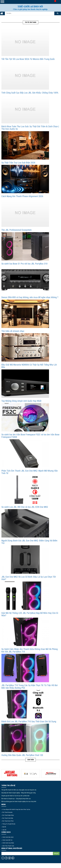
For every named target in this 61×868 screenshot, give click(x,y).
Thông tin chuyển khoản (9, 824)
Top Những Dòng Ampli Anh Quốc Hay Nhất (21, 401)
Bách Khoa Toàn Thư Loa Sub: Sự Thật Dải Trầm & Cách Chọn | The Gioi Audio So (30, 128)
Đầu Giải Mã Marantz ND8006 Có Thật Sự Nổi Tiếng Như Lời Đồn (29, 366)
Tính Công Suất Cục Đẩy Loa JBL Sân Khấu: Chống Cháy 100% (30, 93)
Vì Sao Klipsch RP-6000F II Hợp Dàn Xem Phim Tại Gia (16, 809)
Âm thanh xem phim (8, 821)
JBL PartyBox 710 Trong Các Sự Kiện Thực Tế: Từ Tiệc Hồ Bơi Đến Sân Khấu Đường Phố (30, 687)
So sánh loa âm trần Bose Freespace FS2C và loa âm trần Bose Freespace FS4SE (30, 436)
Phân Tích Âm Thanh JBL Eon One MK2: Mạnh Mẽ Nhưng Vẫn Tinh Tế (30, 472)
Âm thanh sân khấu (8, 818)
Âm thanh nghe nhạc (8, 815)
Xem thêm (31, 760)
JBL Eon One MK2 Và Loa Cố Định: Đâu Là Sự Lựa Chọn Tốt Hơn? (29, 578)
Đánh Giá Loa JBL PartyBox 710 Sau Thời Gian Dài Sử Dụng (29, 722)
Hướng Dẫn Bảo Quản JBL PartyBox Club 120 (22, 755)
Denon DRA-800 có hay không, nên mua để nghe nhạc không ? (30, 297)
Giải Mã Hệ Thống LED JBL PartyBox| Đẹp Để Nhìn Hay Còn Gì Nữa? (30, 614)
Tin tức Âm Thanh (31, 22)
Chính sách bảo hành (8, 837)
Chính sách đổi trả (7, 840)
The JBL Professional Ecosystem (17, 230)
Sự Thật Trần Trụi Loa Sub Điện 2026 (18, 163)
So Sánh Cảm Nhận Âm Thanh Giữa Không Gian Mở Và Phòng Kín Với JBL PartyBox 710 (30, 650)
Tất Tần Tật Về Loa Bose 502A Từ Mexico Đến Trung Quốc (28, 59)
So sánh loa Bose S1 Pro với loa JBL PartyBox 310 (24, 264)
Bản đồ (4, 827)
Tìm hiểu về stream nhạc (13, 331)
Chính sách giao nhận (8, 843)
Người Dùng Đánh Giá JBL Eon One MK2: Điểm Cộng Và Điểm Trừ (29, 542)
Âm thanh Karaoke (7, 812)
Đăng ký (56, 853)
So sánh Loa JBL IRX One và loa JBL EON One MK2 (25, 507)
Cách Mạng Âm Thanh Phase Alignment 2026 (22, 196)
